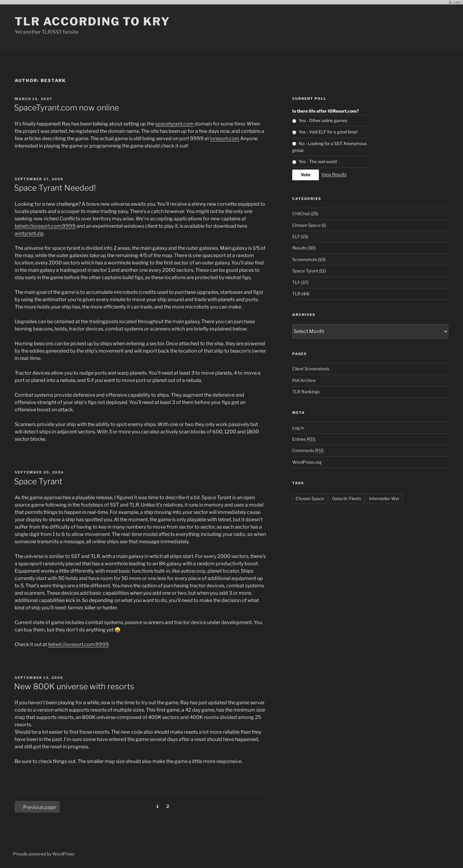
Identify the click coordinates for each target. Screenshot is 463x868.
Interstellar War (384, 498)
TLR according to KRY (92, 21)
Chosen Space (306, 225)
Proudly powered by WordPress (44, 854)
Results (299, 248)
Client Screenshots (311, 369)
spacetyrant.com (174, 124)
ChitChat (301, 213)
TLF (296, 282)
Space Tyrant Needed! (55, 188)
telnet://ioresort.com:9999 (45, 226)
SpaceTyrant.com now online (67, 108)
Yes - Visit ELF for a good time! (328, 132)
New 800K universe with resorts (74, 686)
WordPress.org (307, 462)
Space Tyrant (38, 481)
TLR (296, 294)
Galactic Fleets (347, 498)
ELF (296, 236)
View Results (334, 174)
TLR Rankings (306, 392)
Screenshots (305, 259)
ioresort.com (225, 138)
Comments (308, 450)
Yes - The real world (318, 161)
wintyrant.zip (29, 233)
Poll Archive (304, 380)
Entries (304, 439)
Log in (298, 428)
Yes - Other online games (323, 120)
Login (457, 2)
